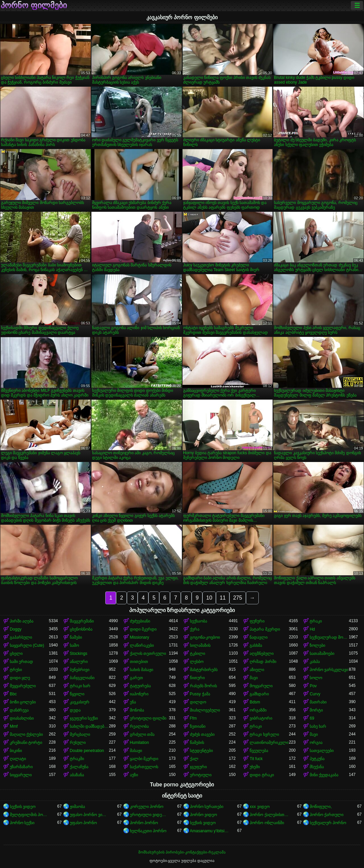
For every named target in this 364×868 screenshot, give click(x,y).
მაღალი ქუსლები (26, 734)
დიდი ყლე (20, 678)
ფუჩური (257, 621)
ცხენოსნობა (81, 629)
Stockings (79, 654)
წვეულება (259, 751)
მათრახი (318, 702)
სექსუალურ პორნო (328, 823)
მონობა (137, 710)
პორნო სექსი (22, 823)
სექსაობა (199, 621)
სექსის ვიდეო (23, 807)
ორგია (316, 743)
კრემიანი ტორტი (26, 743)
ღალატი (18, 759)
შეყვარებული (23, 686)
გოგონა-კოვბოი (205, 637)
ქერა (195, 629)
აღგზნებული (262, 654)
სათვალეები (322, 751)
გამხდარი (259, 694)
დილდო (198, 702)
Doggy (16, 629)
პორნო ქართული (327, 815)
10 (209, 598)
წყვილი (77, 694)
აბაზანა (77, 775)
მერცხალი (80, 734)
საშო (74, 645)
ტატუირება (140, 686)
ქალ (194, 759)
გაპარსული (21, 637)
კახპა (315, 662)
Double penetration (87, 751)
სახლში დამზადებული (89, 726)
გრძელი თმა (142, 734)
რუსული (78, 743)
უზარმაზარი (21, 767)
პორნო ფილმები (34, 5)
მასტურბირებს (204, 670)
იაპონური (139, 694)
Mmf (14, 726)
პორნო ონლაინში (267, 823)
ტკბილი (198, 654)
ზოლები (317, 645)
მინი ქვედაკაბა (324, 775)
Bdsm (255, 702)
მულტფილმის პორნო (29, 815)
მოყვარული (261, 686)
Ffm (193, 718)
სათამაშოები (322, 654)
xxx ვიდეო (259, 807)
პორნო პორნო (144, 823)
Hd (312, 629)
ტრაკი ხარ (80, 686)
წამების (197, 743)
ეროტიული (201, 775)
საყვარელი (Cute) (27, 645)
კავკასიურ (80, 702)
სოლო (316, 678)
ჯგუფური (198, 767)
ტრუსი (16, 670)
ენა (133, 702)
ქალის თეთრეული (148, 654)
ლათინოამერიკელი (269, 743)
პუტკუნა (317, 759)
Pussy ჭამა (200, 694)
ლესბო (197, 662)
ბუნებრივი (80, 670)
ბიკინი (16, 751)
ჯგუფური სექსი (84, 718)
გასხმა (256, 645)
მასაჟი (136, 751)
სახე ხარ (318, 726)
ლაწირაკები (142, 645)
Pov (313, 686)
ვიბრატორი (261, 718)
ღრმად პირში (263, 662)
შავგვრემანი (82, 621)
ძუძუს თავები (202, 734)
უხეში (255, 767)
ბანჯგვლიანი (82, 678)
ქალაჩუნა (79, 767)
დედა (75, 710)
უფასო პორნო (83, 823)
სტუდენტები (201, 751)
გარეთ (136, 678)
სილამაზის (200, 645)
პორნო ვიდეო (203, 815)
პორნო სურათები (207, 807)
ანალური (79, 662)
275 (238, 598)
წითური (197, 678)
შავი (254, 678)
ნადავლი (259, 637)
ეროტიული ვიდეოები (149, 815)
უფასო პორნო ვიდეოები (89, 815)
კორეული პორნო (147, 807)
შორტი (316, 710)
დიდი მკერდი (143, 629)
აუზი (134, 775)
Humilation (139, 743)
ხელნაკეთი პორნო (148, 831)
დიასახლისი (22, 718)
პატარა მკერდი (265, 629)
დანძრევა (19, 710)
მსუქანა (317, 767)
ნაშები (76, 637)
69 (312, 718)
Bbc (13, 694)
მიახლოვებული (205, 710)
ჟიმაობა (77, 807)
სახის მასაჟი (142, 670)
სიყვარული (21, 775)
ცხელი (16, 654)
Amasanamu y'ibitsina (209, 831)
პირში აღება (22, 621)
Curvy (315, 694)
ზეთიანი (198, 726)
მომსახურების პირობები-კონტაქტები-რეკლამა (182, 852)
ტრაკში (77, 759)
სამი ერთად (21, 662)
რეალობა (139, 726)
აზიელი (257, 670)
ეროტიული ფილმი (148, 718)
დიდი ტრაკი (262, 775)
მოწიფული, (321, 807)
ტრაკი (316, 621)
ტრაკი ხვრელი (264, 734)
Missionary (139, 637)
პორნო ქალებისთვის (269, 815)
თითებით (139, 662)
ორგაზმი (258, 710)
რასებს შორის (203, 686)
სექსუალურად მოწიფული (329, 637)
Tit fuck (256, 759)
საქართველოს (144, 767)
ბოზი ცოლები (23, 702)
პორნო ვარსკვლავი (329, 670)
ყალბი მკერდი (144, 759)
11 (223, 598)
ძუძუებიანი (140, 621)
